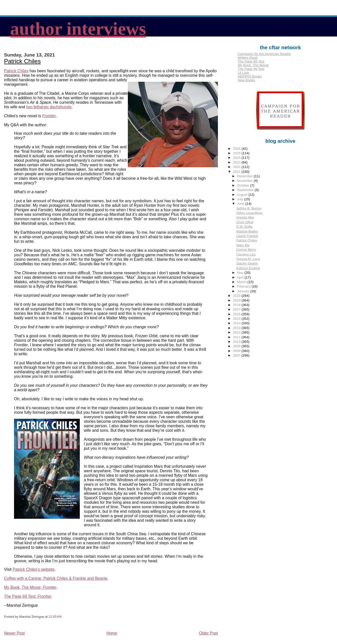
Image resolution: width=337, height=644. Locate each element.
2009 (237, 346)
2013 (237, 328)
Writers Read (248, 58)
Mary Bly (243, 245)
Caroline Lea (246, 254)
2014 (237, 323)
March (242, 282)
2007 (237, 355)
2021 (237, 172)
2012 (237, 332)
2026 (237, 149)
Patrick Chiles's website (34, 569)
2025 (237, 153)
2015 (237, 319)
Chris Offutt (245, 222)
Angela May (245, 217)
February (244, 286)
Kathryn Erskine (248, 268)
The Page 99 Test (251, 69)
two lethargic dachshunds (49, 107)
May (241, 273)
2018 (237, 305)
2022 (237, 167)
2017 (237, 309)
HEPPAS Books (250, 76)
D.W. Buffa (244, 227)
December (245, 176)
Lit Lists (243, 73)
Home (112, 633)
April (241, 277)
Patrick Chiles (22, 61)
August (243, 195)
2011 (237, 337)
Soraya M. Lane (248, 259)
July (241, 199)
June (241, 204)
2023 (237, 162)
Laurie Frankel (247, 236)
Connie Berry (246, 250)
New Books (246, 80)
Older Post (208, 633)
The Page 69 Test (251, 61)
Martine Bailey (247, 231)
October (244, 185)
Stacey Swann (247, 263)
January (244, 291)
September (246, 190)
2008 (237, 351)
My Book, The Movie (253, 65)
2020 (237, 296)
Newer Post (14, 633)
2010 (237, 342)
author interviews (78, 29)
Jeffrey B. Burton (249, 208)
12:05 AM (55, 617)
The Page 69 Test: (28, 596)
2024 (237, 158)
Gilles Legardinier (249, 213)
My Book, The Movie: (30, 587)
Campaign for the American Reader (264, 54)
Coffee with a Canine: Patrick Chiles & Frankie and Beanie (56, 578)
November (245, 181)
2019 (237, 300)
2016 (237, 314)
